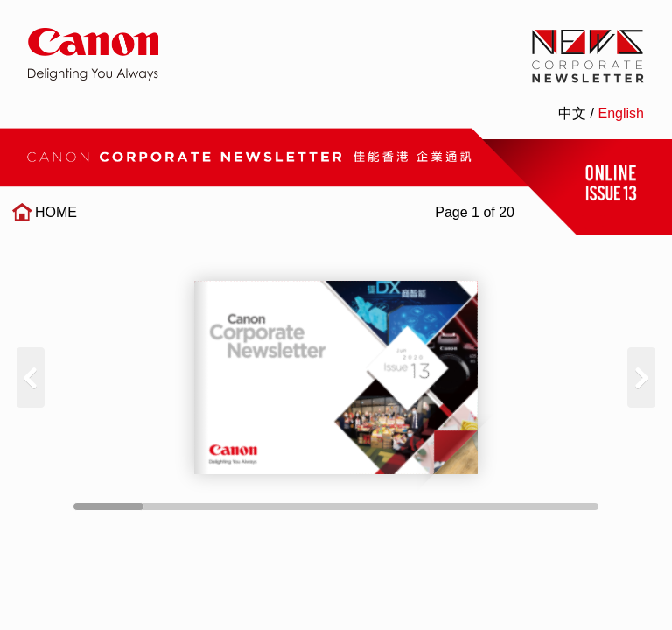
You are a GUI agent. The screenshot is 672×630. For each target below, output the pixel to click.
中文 (572, 113)
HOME (56, 212)
